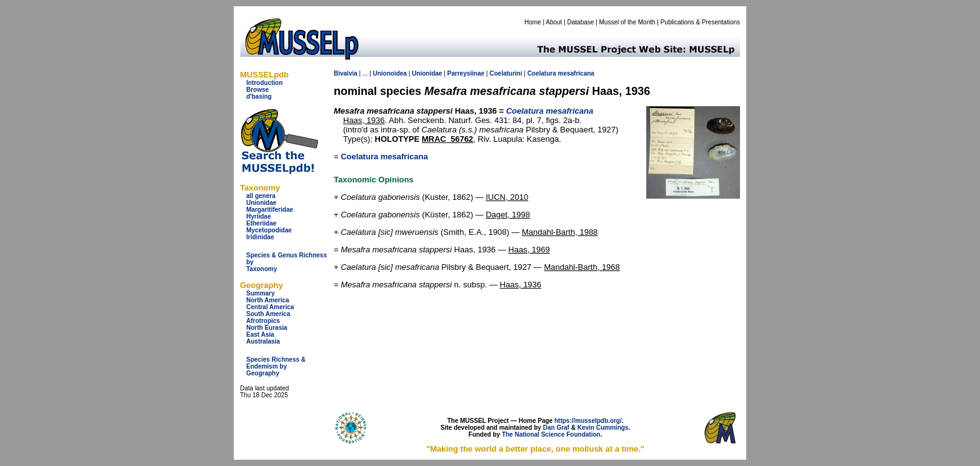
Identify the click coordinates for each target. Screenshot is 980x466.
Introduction (264, 83)
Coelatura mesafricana (384, 156)
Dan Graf (556, 428)
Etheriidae (261, 223)
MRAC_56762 (447, 139)
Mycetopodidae (269, 230)
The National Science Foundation (551, 434)
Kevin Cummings (603, 428)
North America (268, 300)
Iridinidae (260, 237)
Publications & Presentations (700, 22)
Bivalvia (346, 73)
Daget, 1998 (508, 215)
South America (268, 314)
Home (533, 22)
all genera (261, 196)
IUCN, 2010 (507, 197)
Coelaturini (506, 73)
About (554, 22)
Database (581, 22)
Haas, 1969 (529, 250)
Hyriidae (258, 216)
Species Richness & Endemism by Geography (276, 366)
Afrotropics (263, 321)
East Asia (260, 335)
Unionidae (261, 203)
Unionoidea (389, 73)
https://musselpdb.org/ (588, 421)
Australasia (263, 341)
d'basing (259, 97)
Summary (261, 293)
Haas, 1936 (364, 120)
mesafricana (576, 73)
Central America (270, 307)
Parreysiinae (466, 73)
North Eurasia (267, 328)
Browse (257, 90)
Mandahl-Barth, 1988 (560, 232)
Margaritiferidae (270, 210)
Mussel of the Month (627, 22)
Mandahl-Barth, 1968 (582, 267)
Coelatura (542, 73)
